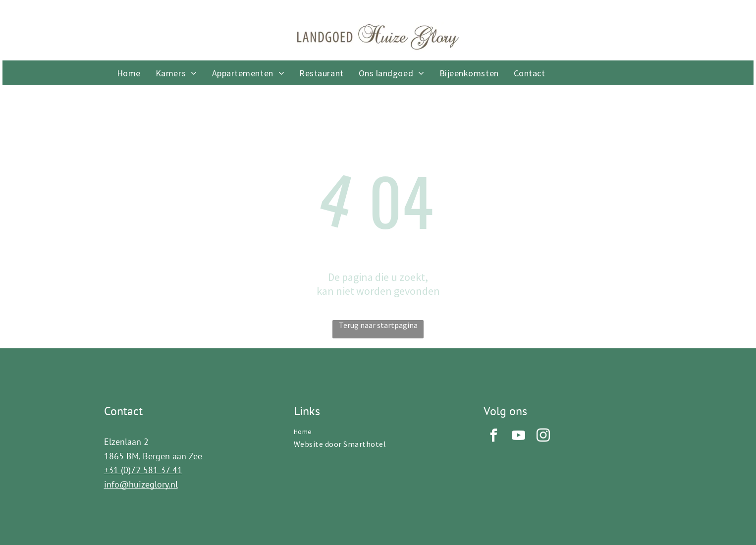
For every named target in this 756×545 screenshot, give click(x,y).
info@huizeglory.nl (141, 484)
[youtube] (518, 437)
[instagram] (543, 437)
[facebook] (493, 437)
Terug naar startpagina (378, 325)
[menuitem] (129, 73)
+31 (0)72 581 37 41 (143, 470)
